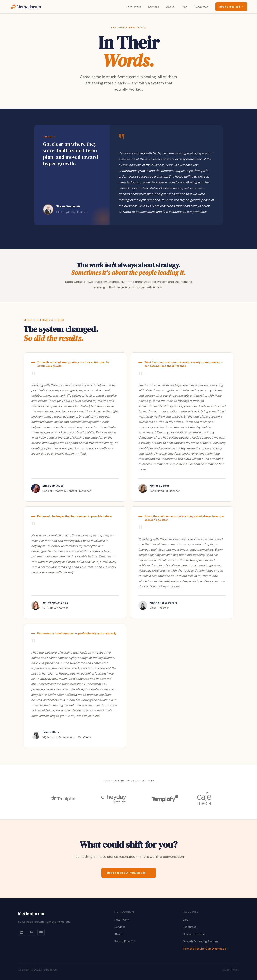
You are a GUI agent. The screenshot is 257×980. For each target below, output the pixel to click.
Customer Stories (194, 934)
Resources (201, 7)
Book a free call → (231, 7)
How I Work (133, 7)
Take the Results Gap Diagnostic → (206, 949)
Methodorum (31, 913)
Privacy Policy (230, 970)
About (170, 7)
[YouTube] (41, 932)
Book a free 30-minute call (129, 873)
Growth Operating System (200, 941)
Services (153, 7)
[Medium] (31, 932)
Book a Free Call (125, 941)
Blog (185, 7)
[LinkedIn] (22, 932)
